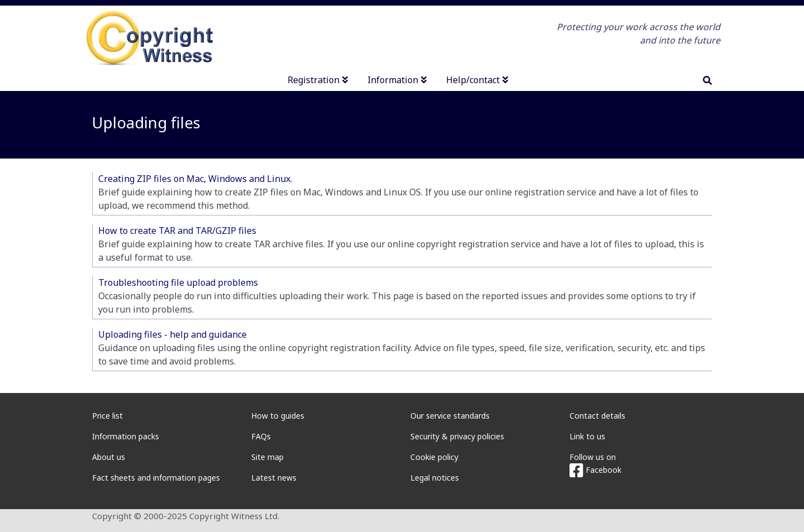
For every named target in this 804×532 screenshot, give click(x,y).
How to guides (278, 416)
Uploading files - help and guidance (173, 334)
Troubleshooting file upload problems (178, 282)
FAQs (261, 436)
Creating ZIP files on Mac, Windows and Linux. (195, 179)
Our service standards (450, 416)
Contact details (597, 416)
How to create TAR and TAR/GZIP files (177, 231)
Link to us (587, 436)
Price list (107, 416)
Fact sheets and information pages (156, 478)
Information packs (126, 436)
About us (109, 457)
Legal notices (435, 478)
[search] (707, 80)
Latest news (274, 478)
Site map (267, 457)
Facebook (595, 470)
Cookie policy (434, 457)
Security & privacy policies (457, 436)
